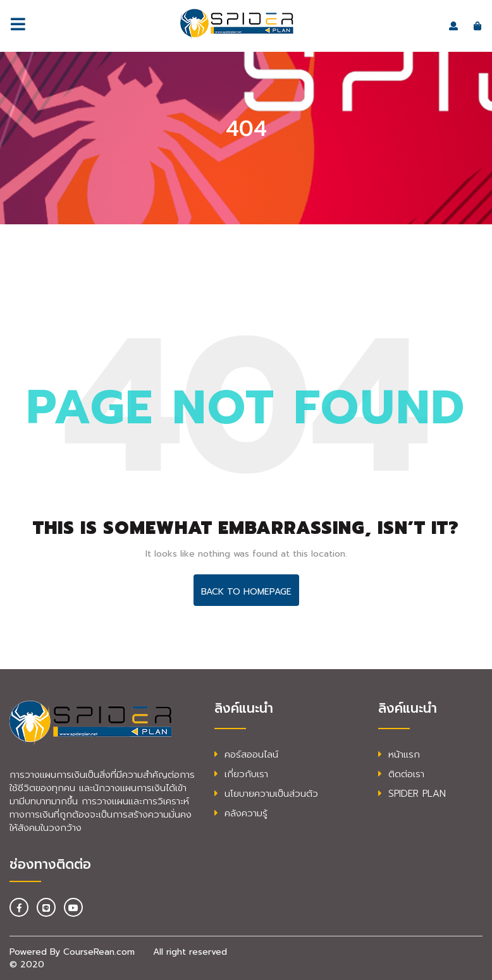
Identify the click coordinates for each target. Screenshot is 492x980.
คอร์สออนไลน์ (246, 754)
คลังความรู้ (241, 813)
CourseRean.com (99, 952)
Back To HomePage (246, 592)
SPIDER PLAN (412, 794)
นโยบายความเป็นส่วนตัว (266, 794)
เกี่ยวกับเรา (241, 774)
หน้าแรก (399, 754)
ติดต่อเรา (401, 774)
